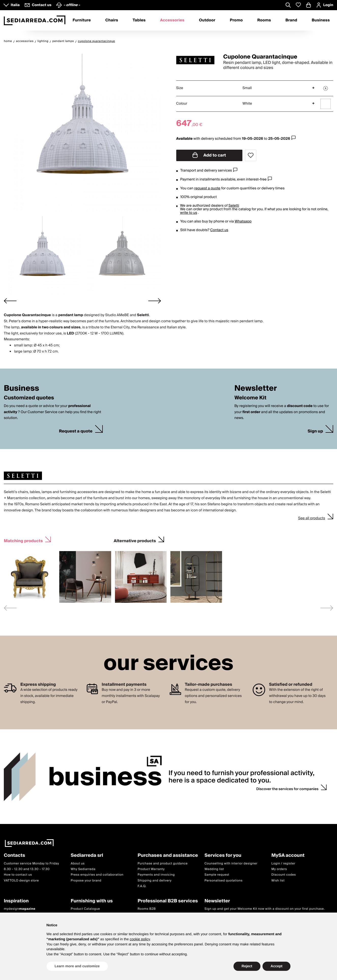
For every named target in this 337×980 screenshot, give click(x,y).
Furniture (82, 20)
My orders (279, 869)
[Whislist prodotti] (298, 5)
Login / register (283, 863)
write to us (189, 213)
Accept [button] (277, 966)
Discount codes (284, 875)
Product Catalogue (85, 909)
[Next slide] (155, 301)
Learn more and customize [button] (77, 966)
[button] (42, 255)
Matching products (23, 540)
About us (78, 863)
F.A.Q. (142, 886)
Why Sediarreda (83, 869)
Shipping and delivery (155, 880)
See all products (312, 518)
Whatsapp (243, 221)
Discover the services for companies (287, 789)
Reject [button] (247, 966)
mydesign (20, 909)
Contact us (219, 230)
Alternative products (135, 540)
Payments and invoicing (156, 875)
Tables (139, 20)
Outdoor (207, 20)
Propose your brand (86, 880)
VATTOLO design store (21, 880)
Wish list (278, 880)
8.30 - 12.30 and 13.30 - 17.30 (27, 869)
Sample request (217, 875)
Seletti (234, 206)
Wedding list (214, 869)
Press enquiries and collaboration (97, 875)
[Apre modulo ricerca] (288, 6)
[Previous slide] (10, 608)
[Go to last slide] (10, 301)
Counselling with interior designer (231, 863)
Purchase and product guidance (163, 863)
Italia (15, 5)
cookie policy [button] (140, 939)
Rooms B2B (147, 909)
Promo (236, 20)
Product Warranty (151, 869)
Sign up (315, 431)
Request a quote (76, 431)
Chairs (112, 20)
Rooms (264, 20)
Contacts (14, 856)
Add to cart (209, 155)
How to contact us (18, 875)
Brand (291, 20)
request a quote (207, 188)
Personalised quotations (224, 880)
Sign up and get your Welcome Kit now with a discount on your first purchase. (265, 909)
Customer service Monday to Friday (32, 863)
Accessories (172, 20)
